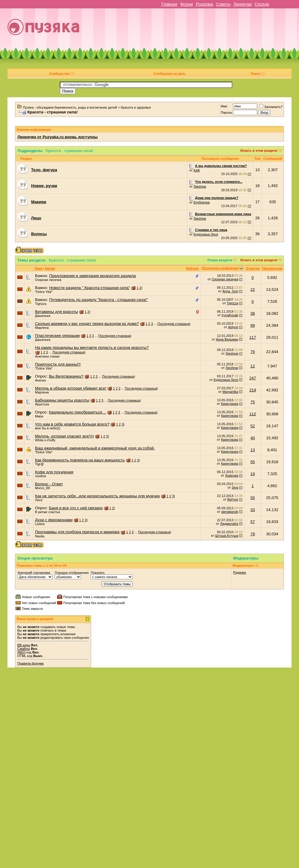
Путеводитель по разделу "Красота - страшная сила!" (98, 300)
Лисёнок (200, 186)
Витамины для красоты (57, 312)
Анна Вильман (227, 339)
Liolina (40, 524)
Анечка (40, 380)
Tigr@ (39, 464)
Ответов (253, 268)
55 (253, 462)
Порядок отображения (72, 573)
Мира (39, 416)
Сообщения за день (169, 74)
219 (253, 390)
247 (253, 378)
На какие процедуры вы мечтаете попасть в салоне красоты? (92, 348)
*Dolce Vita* (44, 292)
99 (253, 325)
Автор (50, 268)
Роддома (205, 4)
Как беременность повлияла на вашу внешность (80, 460)
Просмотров (272, 268)
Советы (223, 4)
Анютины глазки (47, 356)
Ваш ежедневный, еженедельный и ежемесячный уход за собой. (95, 448)
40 (253, 438)
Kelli (197, 170)
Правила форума (30, 663)
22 (253, 289)
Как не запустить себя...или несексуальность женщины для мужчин (97, 496)
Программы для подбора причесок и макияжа (77, 532)
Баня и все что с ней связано (76, 508)
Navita (40, 536)
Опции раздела (220, 260)
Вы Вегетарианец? (66, 376)
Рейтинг (192, 268)
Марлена (42, 328)
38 (253, 313)
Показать (98, 573)
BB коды (24, 645)
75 (253, 402)
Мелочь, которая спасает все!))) (64, 436)
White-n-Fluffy (45, 440)
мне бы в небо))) (48, 428)
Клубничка (202, 202)
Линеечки (243, 4)
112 (253, 414)
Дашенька (43, 316)
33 (253, 510)
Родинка (240, 572)
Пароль (226, 113)
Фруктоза (42, 404)
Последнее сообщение (220, 268)
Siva (235, 487)
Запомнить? (271, 107)
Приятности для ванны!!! (58, 364)
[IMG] (21, 652)
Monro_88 (42, 488)
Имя (224, 106)
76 (253, 352)
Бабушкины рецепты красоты (62, 400)
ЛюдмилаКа (229, 524)
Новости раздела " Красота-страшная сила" (89, 288)
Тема (38, 268)
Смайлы (24, 649)
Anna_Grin (230, 291)
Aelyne (233, 327)
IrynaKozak (230, 315)
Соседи (262, 4)
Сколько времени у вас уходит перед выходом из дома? (87, 324)
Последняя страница (174, 324)
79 (253, 534)
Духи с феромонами (54, 520)
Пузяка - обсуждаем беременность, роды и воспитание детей (70, 107)
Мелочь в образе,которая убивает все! (71, 388)
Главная (169, 4)
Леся (39, 500)
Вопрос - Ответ (49, 484)
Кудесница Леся (206, 234)
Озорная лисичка (48, 280)
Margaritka (230, 392)
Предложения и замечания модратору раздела (92, 276)
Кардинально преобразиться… (77, 412)
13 (253, 450)
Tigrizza (41, 304)
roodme (41, 476)
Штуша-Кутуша (226, 536)
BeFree (233, 499)
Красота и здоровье (136, 107)
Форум (186, 4)
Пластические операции (57, 336)
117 (253, 337)
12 (253, 366)
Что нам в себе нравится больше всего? (72, 424)
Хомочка (232, 475)
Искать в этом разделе (259, 151)
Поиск (258, 74)
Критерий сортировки (34, 573)
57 (253, 522)
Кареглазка (229, 404)
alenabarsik (230, 512)
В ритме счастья (48, 512)
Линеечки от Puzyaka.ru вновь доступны (58, 137)
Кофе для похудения (54, 472)
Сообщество (61, 74)
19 (253, 474)
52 (253, 426)
